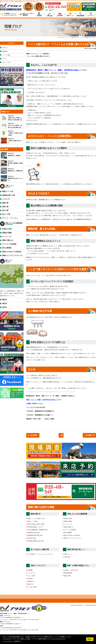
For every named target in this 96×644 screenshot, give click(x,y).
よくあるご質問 (32, 587)
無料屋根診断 (80, 14)
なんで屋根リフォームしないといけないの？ (40, 554)
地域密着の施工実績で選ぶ (35, 535)
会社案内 (39, 14)
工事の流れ (50, 14)
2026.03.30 (12, 133)
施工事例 (60, 14)
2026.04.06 (12, 125)
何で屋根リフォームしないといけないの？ (9, 14)
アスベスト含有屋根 (70, 530)
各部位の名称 (68, 518)
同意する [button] (90, 639)
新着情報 (5, 51)
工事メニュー (70, 14)
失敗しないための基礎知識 (26, 14)
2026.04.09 (12, 118)
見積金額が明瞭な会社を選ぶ (36, 541)
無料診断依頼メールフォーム (82, 492)
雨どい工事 (6, 214)
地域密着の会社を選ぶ (34, 532)
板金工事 (5, 207)
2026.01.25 (12, 155)
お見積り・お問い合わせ (71, 570)
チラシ (4, 59)
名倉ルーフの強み (33, 521)
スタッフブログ (7, 62)
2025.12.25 (12, 171)
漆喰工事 (5, 203)
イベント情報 (6, 55)
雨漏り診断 (67, 576)
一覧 (61, 435)
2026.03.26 (12, 141)
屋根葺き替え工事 (8, 195)
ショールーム (91, 14)
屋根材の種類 (68, 521)
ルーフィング (68, 524)
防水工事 (5, 210)
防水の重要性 (68, 532)
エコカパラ (6, 199)
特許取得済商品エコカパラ (35, 527)
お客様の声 (31, 581)
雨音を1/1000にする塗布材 (72, 535)
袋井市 (5, 303)
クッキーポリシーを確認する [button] (12, 641)
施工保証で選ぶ (32, 538)
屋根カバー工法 (8, 191)
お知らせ (5, 48)
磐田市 (5, 300)
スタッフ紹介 (31, 576)
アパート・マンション (10, 218)
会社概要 (30, 570)
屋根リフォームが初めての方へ (36, 518)
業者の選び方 (36, 514)
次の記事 (88, 435)
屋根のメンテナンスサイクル (72, 538)
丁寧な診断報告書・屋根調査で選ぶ (38, 530)
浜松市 (5, 307)
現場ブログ (31, 584)
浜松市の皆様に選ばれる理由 (36, 524)
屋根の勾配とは (69, 527)
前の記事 (34, 435)
